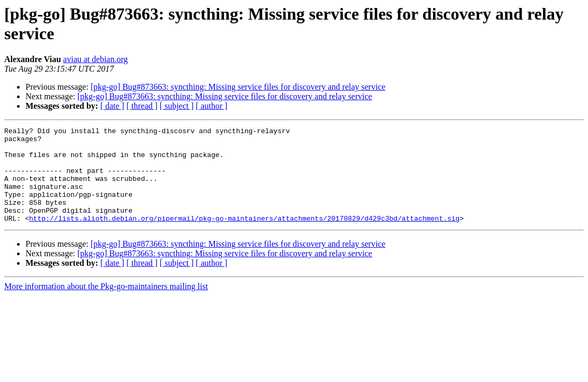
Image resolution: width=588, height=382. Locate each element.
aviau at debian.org (96, 59)
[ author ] (212, 106)
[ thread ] (142, 106)
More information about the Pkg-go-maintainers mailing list (106, 305)
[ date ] (112, 106)
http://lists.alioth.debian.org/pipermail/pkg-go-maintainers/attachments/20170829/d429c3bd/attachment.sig (244, 237)
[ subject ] (177, 106)
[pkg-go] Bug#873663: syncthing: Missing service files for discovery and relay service (238, 87)
